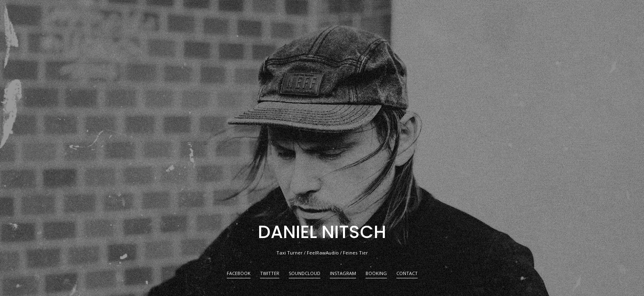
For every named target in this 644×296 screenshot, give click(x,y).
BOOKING (376, 274)
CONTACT (407, 274)
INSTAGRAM (343, 274)
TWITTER (270, 274)
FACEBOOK (239, 274)
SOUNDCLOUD (305, 274)
